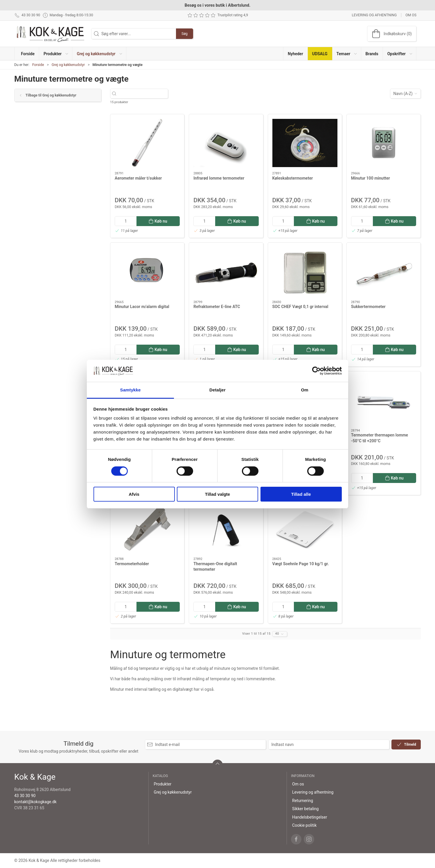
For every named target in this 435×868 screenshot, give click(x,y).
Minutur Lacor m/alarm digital (142, 307)
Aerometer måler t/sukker (138, 178)
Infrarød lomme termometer (219, 178)
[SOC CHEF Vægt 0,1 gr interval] (305, 271)
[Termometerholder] (147, 529)
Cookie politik (304, 825)
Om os (411, 15)
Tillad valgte (217, 494)
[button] (56, 54)
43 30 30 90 (25, 796)
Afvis (134, 494)
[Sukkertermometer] (384, 271)
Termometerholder (132, 564)
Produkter (162, 784)
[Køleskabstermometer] (305, 143)
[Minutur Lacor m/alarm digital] (147, 271)
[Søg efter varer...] (144, 94)
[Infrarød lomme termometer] (226, 143)
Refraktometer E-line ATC (217, 307)
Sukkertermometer (368, 307)
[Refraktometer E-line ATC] (226, 271)
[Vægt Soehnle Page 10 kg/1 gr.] (305, 529)
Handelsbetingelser (310, 817)
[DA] (51, 34)
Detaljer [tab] (217, 390)
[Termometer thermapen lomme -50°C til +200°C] (384, 400)
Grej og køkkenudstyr (68, 65)
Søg (185, 34)
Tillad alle (301, 494)
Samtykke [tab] (131, 390)
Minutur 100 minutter (371, 178)
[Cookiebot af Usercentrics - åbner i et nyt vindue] (316, 371)
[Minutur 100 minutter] (384, 143)
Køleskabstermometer (293, 178)
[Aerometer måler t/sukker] (147, 143)
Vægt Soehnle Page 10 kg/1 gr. (301, 564)
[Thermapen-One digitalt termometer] (226, 529)
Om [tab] (304, 390)
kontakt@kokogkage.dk (35, 802)
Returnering (303, 801)
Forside (38, 65)
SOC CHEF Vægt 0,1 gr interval (300, 307)
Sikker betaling (305, 809)
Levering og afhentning (374, 15)
